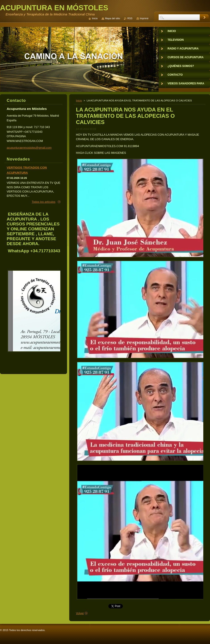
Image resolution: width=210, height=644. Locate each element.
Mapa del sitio (112, 18)
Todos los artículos (44, 202)
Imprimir (144, 18)
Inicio (79, 101)
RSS (130, 18)
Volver (80, 613)
